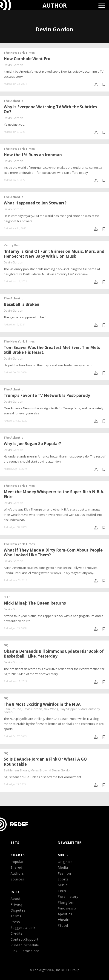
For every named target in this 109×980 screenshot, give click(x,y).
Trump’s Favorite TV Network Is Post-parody (47, 395)
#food (63, 925)
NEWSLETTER (70, 843)
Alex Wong (51, 709)
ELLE (7, 597)
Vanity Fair (12, 245)
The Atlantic (13, 101)
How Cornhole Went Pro (27, 59)
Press (15, 922)
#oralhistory (68, 896)
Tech (62, 891)
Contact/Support (25, 939)
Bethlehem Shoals (16, 770)
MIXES (63, 855)
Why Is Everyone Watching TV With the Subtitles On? (50, 109)
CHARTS (18, 855)
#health (64, 920)
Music (63, 885)
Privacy (17, 904)
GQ (6, 645)
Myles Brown (40, 770)
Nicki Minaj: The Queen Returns (35, 603)
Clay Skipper (68, 709)
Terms (16, 916)
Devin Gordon (13, 65)
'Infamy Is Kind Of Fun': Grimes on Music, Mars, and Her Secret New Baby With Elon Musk (54, 254)
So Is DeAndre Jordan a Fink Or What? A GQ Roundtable (45, 762)
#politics (65, 914)
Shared (16, 867)
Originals (65, 862)
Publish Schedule (25, 945)
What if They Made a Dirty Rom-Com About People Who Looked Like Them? (53, 552)
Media (63, 867)
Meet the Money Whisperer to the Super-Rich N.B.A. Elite (54, 494)
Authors (17, 873)
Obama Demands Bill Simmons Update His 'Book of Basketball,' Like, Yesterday (54, 654)
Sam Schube (12, 709)
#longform (67, 902)
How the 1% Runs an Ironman (33, 155)
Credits (17, 933)
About (16, 899)
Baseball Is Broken (22, 304)
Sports (63, 879)
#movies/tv (67, 908)
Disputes (18, 910)
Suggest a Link (23, 928)
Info (15, 892)
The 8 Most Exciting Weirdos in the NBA (42, 704)
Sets (15, 843)
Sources (17, 879)
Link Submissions (25, 951)
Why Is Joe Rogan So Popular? (32, 444)
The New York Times (19, 53)
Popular (17, 862)
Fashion (64, 873)
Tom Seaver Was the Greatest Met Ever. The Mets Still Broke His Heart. (52, 350)
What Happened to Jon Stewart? (35, 203)
